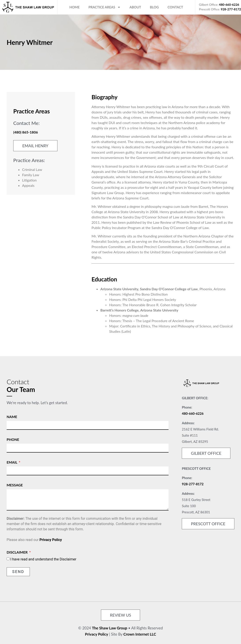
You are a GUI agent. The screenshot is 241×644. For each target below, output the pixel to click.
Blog (154, 7)
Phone (13, 439)
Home (74, 7)
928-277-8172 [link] (193, 484)
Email (12, 462)
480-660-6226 (229, 5)
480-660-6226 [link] (193, 413)
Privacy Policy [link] (97, 634)
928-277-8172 (231, 9)
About (135, 7)
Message (15, 485)
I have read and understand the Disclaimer (43, 559)
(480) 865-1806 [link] (26, 132)
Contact (175, 7)
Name (12, 417)
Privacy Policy (51, 540)
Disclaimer (18, 552)
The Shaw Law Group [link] (110, 628)
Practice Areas (105, 7)
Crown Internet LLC (140, 634)
